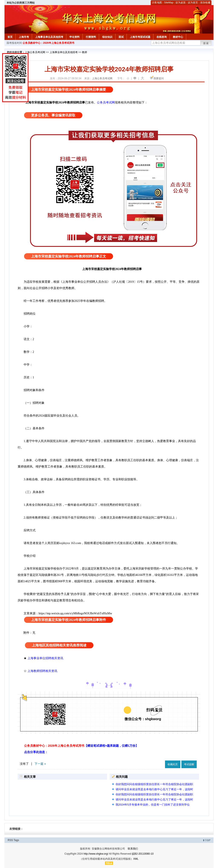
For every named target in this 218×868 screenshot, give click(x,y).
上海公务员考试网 (35, 52)
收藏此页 (173, 764)
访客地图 (157, 3)
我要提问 (159, 78)
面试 (121, 37)
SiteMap (169, 3)
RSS (10, 840)
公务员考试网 (106, 102)
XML (136, 859)
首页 (10, 37)
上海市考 (24, 37)
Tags (16, 840)
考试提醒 (189, 764)
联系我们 (133, 849)
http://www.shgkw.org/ (96, 854)
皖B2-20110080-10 (143, 854)
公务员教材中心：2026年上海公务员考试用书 (48, 43)
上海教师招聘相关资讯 (43, 671)
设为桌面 (181, 3)
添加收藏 (205, 3)
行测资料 (91, 37)
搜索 (206, 43)
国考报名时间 (14, 43)
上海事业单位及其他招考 (49, 37)
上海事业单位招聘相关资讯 (45, 658)
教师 (85, 52)
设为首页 (193, 3)
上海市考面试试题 (140, 37)
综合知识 (107, 37)
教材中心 (178, 37)
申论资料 (75, 37)
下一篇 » (40, 764)
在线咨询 (162, 37)
